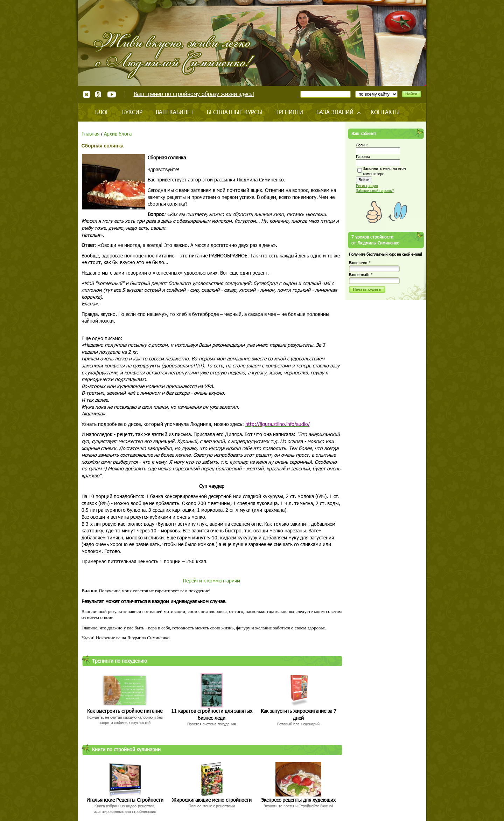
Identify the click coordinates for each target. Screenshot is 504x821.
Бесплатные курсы (234, 112)
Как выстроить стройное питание (125, 711)
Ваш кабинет (175, 112)
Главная (90, 134)
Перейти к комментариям (212, 581)
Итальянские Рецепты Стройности (125, 800)
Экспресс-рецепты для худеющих (298, 800)
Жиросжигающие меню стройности (212, 800)
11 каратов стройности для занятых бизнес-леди (212, 714)
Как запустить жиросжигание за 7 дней (299, 714)
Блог (102, 112)
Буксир (132, 112)
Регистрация (367, 185)
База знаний (335, 112)
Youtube (111, 94)
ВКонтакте (87, 94)
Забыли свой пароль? (375, 190)
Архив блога (118, 134)
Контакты (385, 112)
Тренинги (289, 112)
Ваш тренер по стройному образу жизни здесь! (194, 94)
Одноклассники (99, 94)
